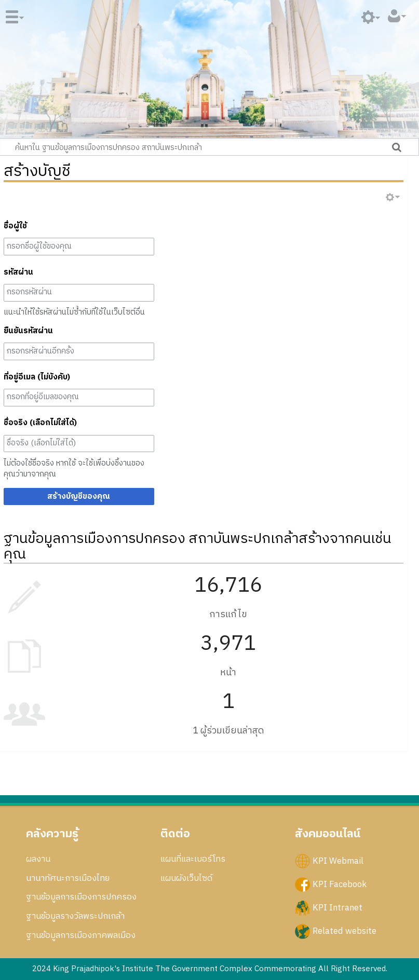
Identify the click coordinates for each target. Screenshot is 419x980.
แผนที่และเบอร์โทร (193, 859)
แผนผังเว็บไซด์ (186, 878)
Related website (344, 931)
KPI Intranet (337, 908)
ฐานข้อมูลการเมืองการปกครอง (81, 897)
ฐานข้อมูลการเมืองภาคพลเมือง (81, 935)
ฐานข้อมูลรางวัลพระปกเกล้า (75, 916)
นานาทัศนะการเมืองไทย (68, 878)
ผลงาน (38, 859)
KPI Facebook (340, 884)
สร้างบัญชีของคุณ (79, 496)
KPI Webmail (338, 861)
